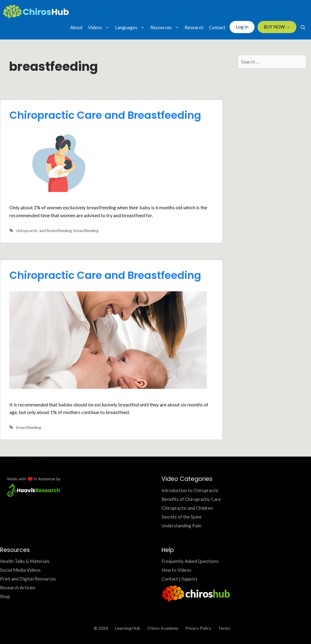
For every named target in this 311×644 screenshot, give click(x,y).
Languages (131, 27)
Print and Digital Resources (28, 579)
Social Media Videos (20, 570)
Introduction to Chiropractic (190, 490)
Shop (5, 596)
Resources (166, 27)
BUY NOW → (277, 27)
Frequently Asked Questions (190, 561)
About (76, 27)
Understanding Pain (181, 526)
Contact (217, 27)
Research (194, 27)
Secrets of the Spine (182, 517)
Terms (224, 628)
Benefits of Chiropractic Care (191, 499)
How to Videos (176, 570)
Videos (100, 27)
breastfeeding (86, 231)
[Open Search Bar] (303, 27)
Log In (242, 27)
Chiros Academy (163, 628)
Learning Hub (128, 628)
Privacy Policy (198, 628)
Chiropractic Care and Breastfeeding (105, 115)
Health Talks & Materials (25, 561)
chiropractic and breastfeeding (44, 231)
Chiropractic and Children (187, 508)
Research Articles (18, 587)
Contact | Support (179, 579)
